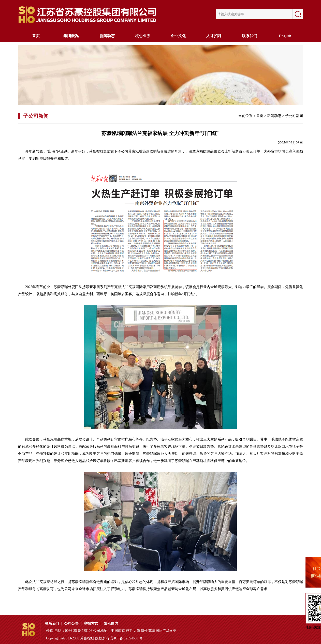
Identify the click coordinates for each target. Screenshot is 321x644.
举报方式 (91, 624)
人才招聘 (214, 36)
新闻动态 (107, 36)
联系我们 (250, 36)
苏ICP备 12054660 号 (127, 638)
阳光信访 (111, 624)
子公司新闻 (294, 116)
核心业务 (143, 36)
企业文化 (178, 36)
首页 (36, 36)
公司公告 (71, 624)
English (285, 36)
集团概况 (71, 36)
